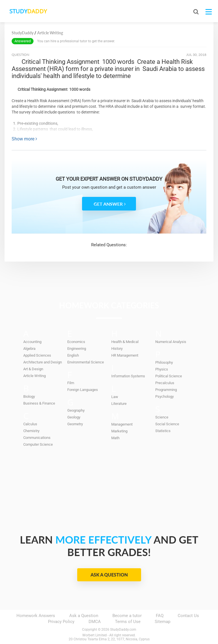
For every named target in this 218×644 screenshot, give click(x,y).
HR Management (125, 355)
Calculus (30, 424)
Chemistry (31, 431)
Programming (166, 390)
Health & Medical (125, 342)
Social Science (167, 424)
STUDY (35, 11)
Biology (29, 396)
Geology (74, 417)
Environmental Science (86, 362)
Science (162, 417)
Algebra (29, 349)
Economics (76, 342)
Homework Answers (36, 616)
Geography (76, 410)
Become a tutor (127, 616)
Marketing (119, 431)
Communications (37, 438)
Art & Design (33, 369)
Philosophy (164, 362)
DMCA (95, 622)
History (117, 349)
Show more (24, 139)
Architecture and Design (43, 362)
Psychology (164, 396)
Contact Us (188, 616)
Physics (162, 369)
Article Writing (34, 376)
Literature (119, 404)
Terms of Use (128, 622)
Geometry (75, 424)
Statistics (163, 431)
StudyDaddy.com (123, 630)
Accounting (32, 342)
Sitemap (163, 622)
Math (115, 438)
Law (115, 397)
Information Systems (128, 376)
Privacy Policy (61, 622)
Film (71, 383)
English (73, 355)
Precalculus (165, 383)
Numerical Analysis (171, 342)
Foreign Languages (83, 390)
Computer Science (38, 444)
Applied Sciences (37, 355)
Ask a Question (109, 575)
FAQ (160, 616)
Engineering (77, 349)
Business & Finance (39, 403)
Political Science (169, 376)
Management (122, 424)
